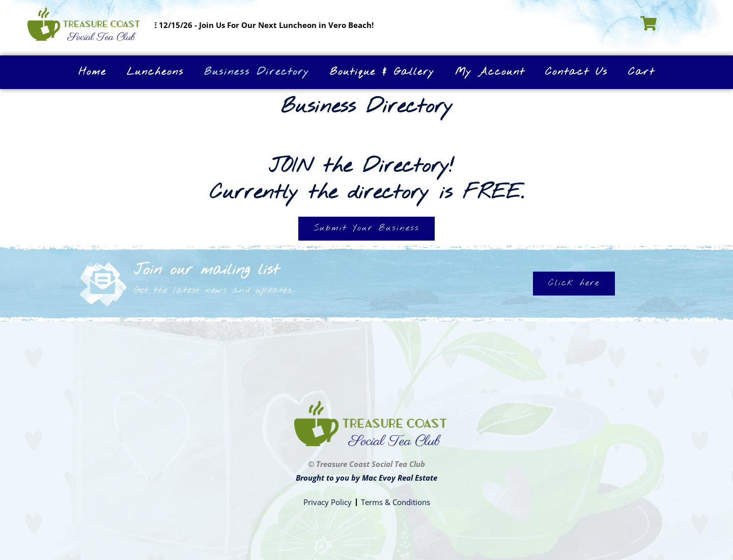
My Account (490, 72)
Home (92, 72)
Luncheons (155, 72)
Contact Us (576, 72)
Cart (641, 72)
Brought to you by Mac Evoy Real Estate (366, 478)
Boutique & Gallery (382, 72)
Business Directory (257, 72)
